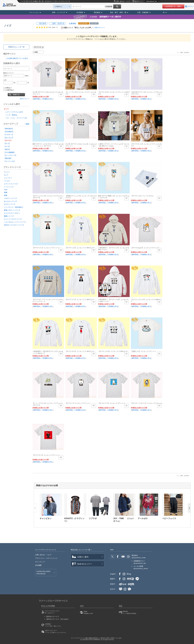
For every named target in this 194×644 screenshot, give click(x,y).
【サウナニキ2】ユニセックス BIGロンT (113, 351)
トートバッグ (9, 187)
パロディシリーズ (10, 198)
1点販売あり (9, 90)
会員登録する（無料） (174, 6)
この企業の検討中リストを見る (17, 58)
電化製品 (97, 12)
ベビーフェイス (169, 518)
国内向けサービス (53, 617)
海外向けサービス (58, 619)
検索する (16, 95)
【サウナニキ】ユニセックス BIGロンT (79, 248)
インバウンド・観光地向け (14, 207)
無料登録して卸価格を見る (43, 99)
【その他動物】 (10, 152)
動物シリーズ (9, 216)
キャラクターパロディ (12, 213)
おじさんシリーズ (10, 201)
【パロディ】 (9, 135)
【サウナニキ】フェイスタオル (142, 196)
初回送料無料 (83, 23)
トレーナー (8, 178)
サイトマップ (40, 562)
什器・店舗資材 (143, 12)
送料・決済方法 (58, 23)
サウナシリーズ (10, 204)
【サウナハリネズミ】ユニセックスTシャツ (147, 403)
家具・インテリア (59, 12)
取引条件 (43, 23)
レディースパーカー (11, 184)
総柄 (6, 195)
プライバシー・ (46, 558)
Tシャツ (7, 172)
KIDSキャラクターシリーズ (14, 225)
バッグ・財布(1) (11, 115)
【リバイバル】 (10, 161)
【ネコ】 (7, 143)
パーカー (7, 181)
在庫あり (8, 88)
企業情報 (72, 23)
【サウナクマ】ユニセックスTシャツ (111, 403)
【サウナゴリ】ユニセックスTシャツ (46, 248)
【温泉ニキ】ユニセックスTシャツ (143, 351)
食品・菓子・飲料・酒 (118, 12)
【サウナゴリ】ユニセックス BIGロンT (79, 299)
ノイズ (8, 26)
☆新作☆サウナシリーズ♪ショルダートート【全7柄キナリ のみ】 (114, 145)
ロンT (6, 175)
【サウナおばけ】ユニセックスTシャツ (145, 248)
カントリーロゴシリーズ (13, 219)
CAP (6, 190)
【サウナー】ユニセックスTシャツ (78, 403)
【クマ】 (7, 146)
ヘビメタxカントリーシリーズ (15, 222)
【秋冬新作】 (9, 129)
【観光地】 (8, 158)
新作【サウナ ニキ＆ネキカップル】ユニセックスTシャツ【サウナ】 (48, 145)
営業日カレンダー (16, 47)
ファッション (34, 12)
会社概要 (38, 565)
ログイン (190, 6)
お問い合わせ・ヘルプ (123, 1)
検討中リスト (139, 1)
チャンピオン (46, 518)
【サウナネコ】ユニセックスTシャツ (46, 455)
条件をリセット (25, 99)
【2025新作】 (9, 132)
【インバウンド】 (10, 155)
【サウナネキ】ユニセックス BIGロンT (79, 351)
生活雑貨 (80, 12)
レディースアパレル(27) (14, 112)
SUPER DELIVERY (43, 573)
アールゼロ (143, 518)
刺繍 (6, 192)
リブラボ (93, 518)
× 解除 (27, 124)
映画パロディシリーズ (12, 210)
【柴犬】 (7, 149)
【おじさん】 (9, 138)
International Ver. (153, 1)
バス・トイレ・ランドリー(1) (16, 118)
